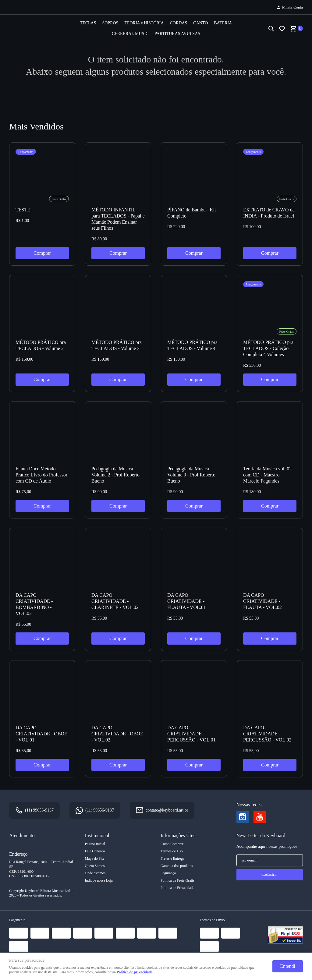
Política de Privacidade (177, 888)
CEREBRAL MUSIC (130, 34)
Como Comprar (172, 844)
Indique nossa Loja (99, 880)
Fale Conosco (95, 851)
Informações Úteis (179, 835)
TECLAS (88, 23)
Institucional (97, 835)
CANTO (200, 23)
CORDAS (179, 23)
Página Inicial (95, 844)
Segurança (168, 873)
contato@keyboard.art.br (167, 810)
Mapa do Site (95, 858)
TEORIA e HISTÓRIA (144, 23)
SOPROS (110, 23)
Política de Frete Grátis (177, 880)
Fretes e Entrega (172, 858)
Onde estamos (95, 873)
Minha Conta (292, 7)
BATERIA (223, 23)
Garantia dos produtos (177, 866)
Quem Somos (95, 866)
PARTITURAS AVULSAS (177, 34)
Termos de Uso (172, 851)
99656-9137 (39, 810)
